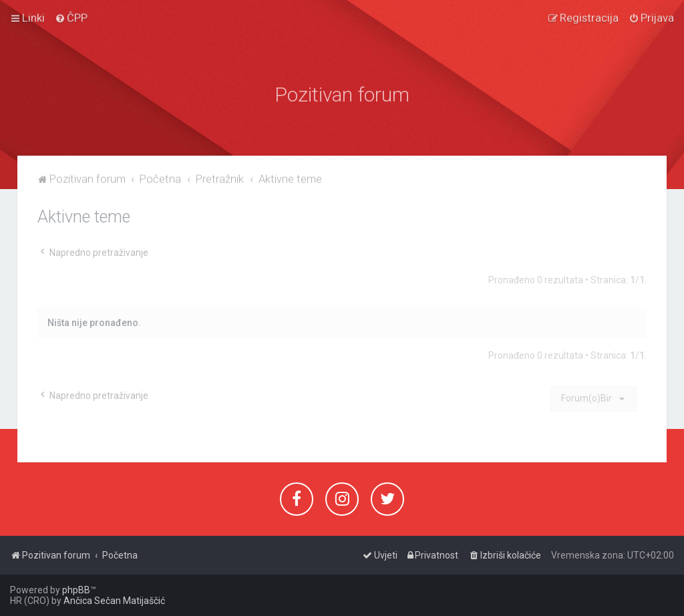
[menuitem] (71, 15)
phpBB (76, 590)
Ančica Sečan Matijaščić (114, 601)
